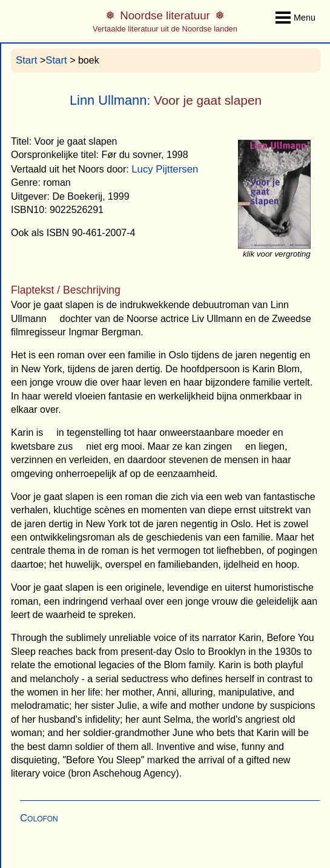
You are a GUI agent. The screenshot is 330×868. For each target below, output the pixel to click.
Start (26, 60)
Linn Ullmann (108, 100)
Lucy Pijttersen (165, 169)
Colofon (39, 818)
